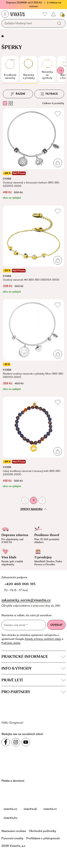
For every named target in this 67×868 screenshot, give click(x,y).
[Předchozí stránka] (25, 500)
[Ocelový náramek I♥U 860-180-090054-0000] (33, 250)
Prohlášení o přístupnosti (43, 838)
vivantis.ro (50, 809)
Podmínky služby (11, 643)
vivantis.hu (10, 818)
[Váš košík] (62, 14)
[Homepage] (17, 14)
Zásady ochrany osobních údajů (43, 639)
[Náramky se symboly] (47, 69)
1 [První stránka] (34, 500)
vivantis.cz (10, 809)
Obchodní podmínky (42, 831)
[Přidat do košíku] (58, 163)
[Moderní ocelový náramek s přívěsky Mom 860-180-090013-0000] (33, 345)
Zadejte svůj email (16, 625)
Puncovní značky (12, 838)
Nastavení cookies (14, 831)
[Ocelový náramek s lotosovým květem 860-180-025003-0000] (33, 154)
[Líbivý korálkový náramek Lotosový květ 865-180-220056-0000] (33, 442)
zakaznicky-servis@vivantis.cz (26, 600)
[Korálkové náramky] (10, 69)
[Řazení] (18, 94)
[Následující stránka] (42, 500)
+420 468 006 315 (20, 584)
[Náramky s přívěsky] (29, 69)
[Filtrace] (49, 94)
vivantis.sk (30, 809)
